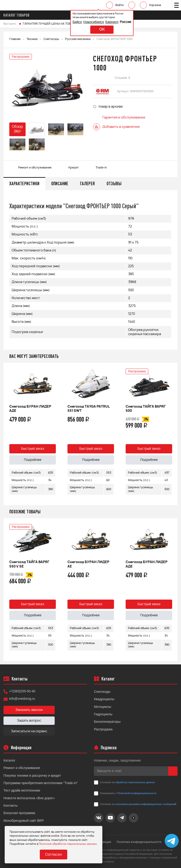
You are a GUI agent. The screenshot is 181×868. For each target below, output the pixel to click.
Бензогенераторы (107, 722)
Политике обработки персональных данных (68, 844)
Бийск (77, 22)
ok (102, 30)
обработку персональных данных (135, 782)
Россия (126, 22)
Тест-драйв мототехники (22, 790)
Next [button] (173, 434)
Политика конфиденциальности (139, 842)
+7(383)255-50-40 (22, 691)
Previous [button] (8, 434)
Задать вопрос (29, 721)
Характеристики (24, 183)
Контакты (10, 805)
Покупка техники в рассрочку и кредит (32, 776)
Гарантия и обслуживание (119, 118)
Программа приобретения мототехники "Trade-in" (41, 783)
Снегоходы (51, 39)
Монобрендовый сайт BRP (24, 821)
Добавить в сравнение (116, 127)
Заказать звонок (29, 710)
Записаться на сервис (29, 731)
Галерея (87, 183)
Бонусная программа (19, 813)
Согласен (54, 855)
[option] (48, 86)
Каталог (9, 760)
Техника (32, 39)
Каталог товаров (18, 15)
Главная (15, 39)
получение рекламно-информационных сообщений (146, 804)
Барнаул (112, 22)
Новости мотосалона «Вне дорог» (29, 798)
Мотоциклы (103, 707)
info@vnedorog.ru (22, 699)
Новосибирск (94, 22)
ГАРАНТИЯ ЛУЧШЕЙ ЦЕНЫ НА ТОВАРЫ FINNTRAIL (57, 24)
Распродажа (103, 729)
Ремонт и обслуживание (22, 768)
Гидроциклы (103, 714)
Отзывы (114, 183)
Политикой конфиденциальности (137, 793)
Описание (60, 183)
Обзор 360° (17, 129)
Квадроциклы (104, 699)
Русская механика (78, 39)
